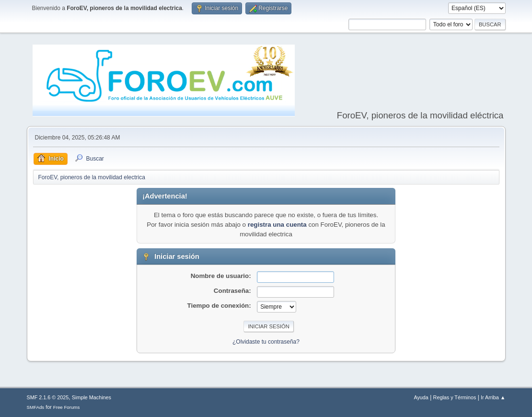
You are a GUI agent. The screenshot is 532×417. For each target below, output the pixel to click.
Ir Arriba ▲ (493, 397)
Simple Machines (92, 397)
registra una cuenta (277, 225)
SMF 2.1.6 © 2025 (48, 397)
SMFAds (36, 407)
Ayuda (421, 397)
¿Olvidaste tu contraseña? (266, 342)
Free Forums (67, 407)
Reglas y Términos (455, 397)
